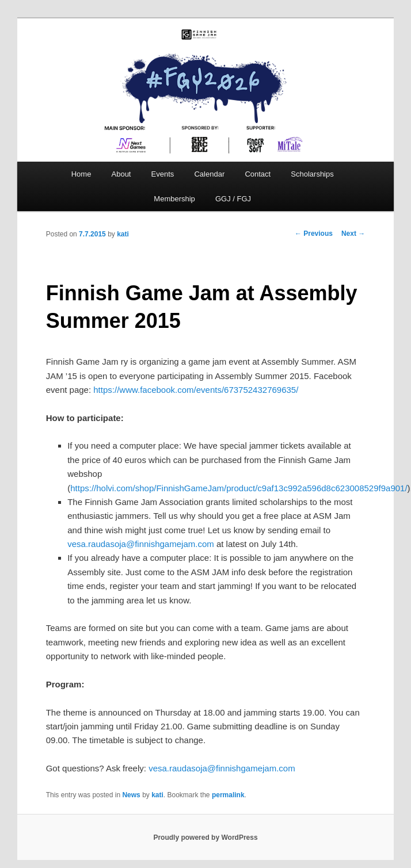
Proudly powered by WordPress (205, 838)
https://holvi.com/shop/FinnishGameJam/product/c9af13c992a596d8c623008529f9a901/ (239, 488)
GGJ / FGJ (233, 199)
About (121, 174)
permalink (228, 795)
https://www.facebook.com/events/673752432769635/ (196, 390)
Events (163, 174)
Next (353, 234)
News (131, 795)
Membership (174, 199)
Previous (314, 234)
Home (81, 174)
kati (123, 234)
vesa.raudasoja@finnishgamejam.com (141, 544)
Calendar (209, 174)
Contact (258, 174)
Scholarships (312, 174)
